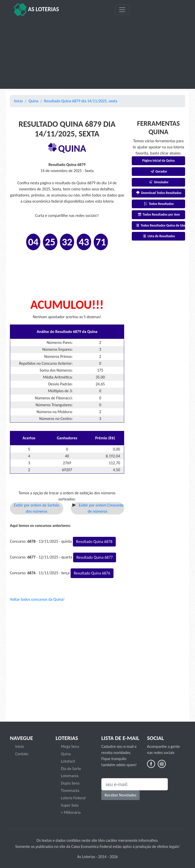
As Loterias (36, 10)
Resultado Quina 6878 (94, 542)
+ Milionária (71, 812)
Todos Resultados (158, 204)
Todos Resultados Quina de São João (160, 225)
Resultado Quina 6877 (95, 557)
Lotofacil (68, 761)
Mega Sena (70, 746)
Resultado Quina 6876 (92, 573)
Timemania (70, 790)
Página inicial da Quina (158, 160)
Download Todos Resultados (159, 193)
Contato (22, 754)
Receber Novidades (120, 795)
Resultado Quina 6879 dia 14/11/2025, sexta (81, 101)
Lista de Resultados (158, 236)
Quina (33, 101)
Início (18, 101)
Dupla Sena (70, 783)
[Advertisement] (97, 52)
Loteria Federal (73, 798)
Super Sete (70, 805)
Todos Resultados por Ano (158, 214)
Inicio (20, 746)
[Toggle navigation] (122, 10)
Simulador (158, 182)
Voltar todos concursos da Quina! (37, 599)
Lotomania (70, 776)
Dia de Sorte (71, 769)
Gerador (158, 171)
